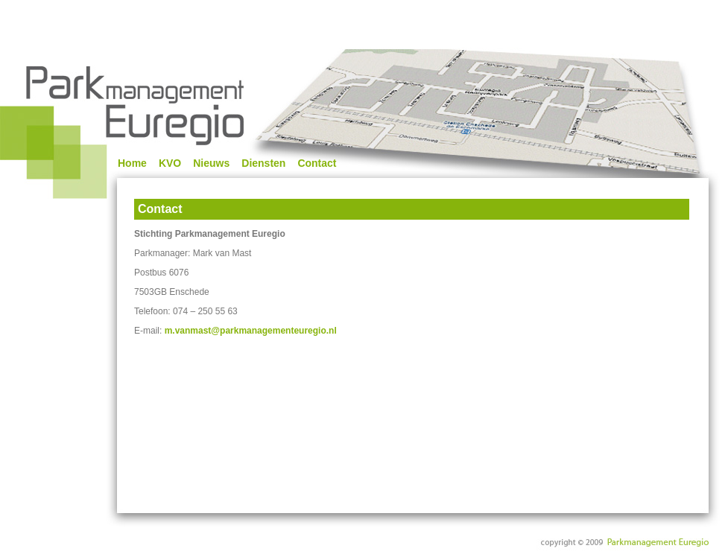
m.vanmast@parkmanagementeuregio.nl (251, 331)
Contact (317, 163)
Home (132, 163)
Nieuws (211, 163)
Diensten (263, 163)
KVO (170, 163)
